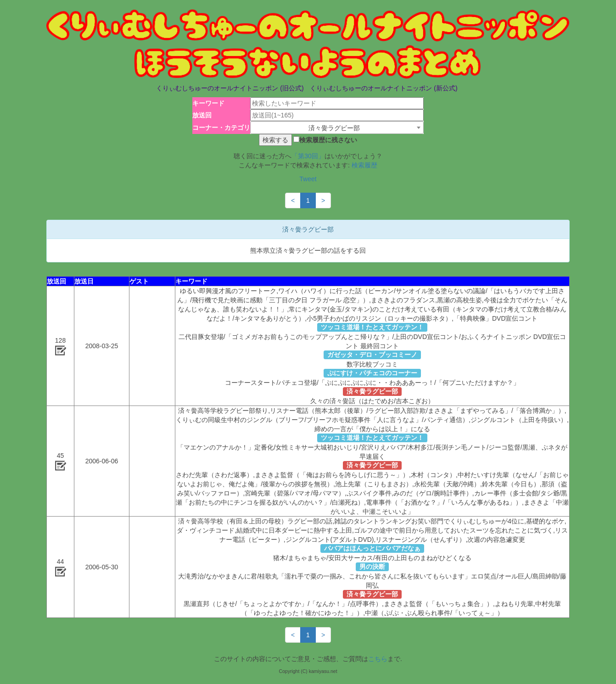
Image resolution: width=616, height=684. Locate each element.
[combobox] (337, 128)
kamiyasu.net (323, 671)
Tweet (308, 179)
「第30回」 (308, 156)
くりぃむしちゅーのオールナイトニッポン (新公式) (384, 88)
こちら (378, 659)
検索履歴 (364, 165)
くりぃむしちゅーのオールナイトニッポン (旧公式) (230, 88)
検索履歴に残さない (328, 140)
